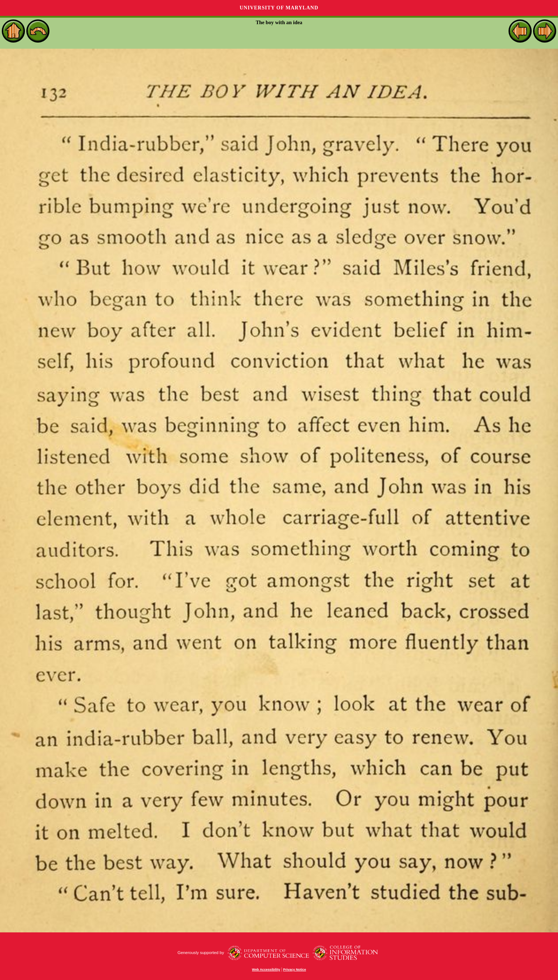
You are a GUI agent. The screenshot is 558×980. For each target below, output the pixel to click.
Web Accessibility (266, 970)
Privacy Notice (295, 970)
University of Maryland (279, 8)
